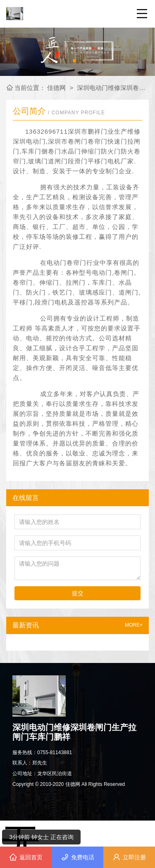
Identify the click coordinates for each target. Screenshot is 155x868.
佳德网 (57, 88)
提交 (78, 593)
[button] (74, 61)
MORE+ (134, 625)
